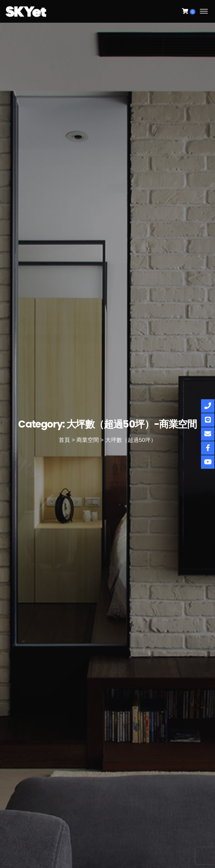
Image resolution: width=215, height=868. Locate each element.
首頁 (64, 440)
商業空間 (88, 440)
